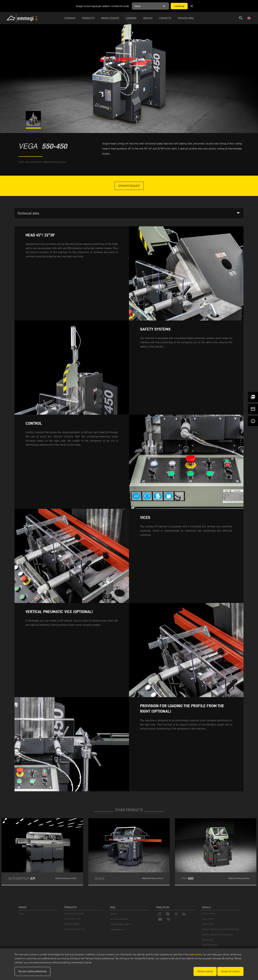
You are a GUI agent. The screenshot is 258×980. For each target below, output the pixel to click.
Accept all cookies (230, 971)
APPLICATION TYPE (72, 919)
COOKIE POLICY (208, 924)
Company (70, 18)
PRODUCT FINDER (72, 924)
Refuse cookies (205, 971)
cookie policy (195, 954)
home (21, 162)
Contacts (165, 18)
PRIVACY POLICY (209, 914)
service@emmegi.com (119, 919)
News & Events (110, 18)
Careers (131, 18)
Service (148, 18)
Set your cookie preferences (32, 971)
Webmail (114, 914)
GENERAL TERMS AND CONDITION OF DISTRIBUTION (217, 937)
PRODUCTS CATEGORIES (74, 914)
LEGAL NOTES (208, 919)
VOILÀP (22, 914)
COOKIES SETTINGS (210, 945)
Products (88, 18)
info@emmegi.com (118, 929)
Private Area (186, 18)
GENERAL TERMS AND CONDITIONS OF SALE (220, 929)
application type (33, 162)
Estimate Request (129, 186)
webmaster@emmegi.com (121, 924)
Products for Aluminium (54, 162)
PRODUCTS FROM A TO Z (74, 929)
